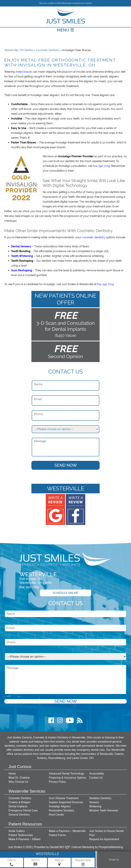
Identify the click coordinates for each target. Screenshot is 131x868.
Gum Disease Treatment (64, 798)
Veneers (94, 802)
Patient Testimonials (21, 835)
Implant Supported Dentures (66, 802)
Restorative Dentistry (61, 810)
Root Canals (56, 815)
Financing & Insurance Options (67, 778)
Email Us (114, 860)
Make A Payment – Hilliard (24, 839)
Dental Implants (18, 806)
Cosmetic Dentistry (48, 50)
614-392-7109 (101, 166)
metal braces (24, 72)
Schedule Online (65, 593)
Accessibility (97, 774)
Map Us (59, 862)
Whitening (95, 806)
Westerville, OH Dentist (19, 50)
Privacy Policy (57, 782)
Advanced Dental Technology (66, 774)
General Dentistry (19, 815)
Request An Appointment (104, 839)
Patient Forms (57, 835)
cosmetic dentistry (94, 237)
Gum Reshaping (22, 270)
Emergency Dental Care (23, 810)
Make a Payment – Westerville (67, 831)
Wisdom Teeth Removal (104, 810)
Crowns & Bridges (19, 802)
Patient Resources (25, 824)
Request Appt (83, 862)
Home (12, 774)
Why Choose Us (18, 782)
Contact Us (96, 778)
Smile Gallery (17, 831)
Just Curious (20, 767)
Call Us (12, 862)
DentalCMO (60, 847)
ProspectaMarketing (111, 847)
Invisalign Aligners (60, 806)
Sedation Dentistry (100, 798)
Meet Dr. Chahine (19, 778)
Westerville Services (27, 791)
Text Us (35, 862)
